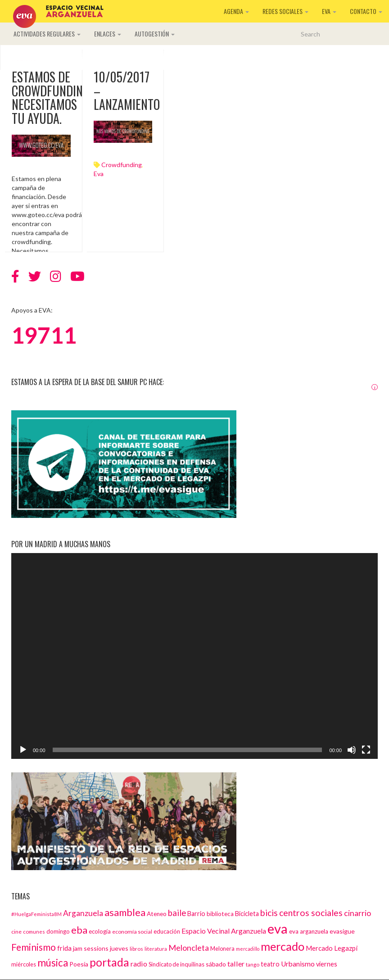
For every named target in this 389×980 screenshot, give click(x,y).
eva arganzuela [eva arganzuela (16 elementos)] (309, 931)
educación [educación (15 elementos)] (167, 931)
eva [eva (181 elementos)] (278, 928)
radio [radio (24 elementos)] (139, 964)
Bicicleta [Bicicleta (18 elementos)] (247, 914)
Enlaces (108, 34)
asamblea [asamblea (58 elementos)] (125, 912)
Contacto (366, 11)
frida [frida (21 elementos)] (64, 948)
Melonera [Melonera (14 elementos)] (222, 948)
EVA (329, 11)
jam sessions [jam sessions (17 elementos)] (91, 948)
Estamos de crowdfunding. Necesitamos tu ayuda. (52, 98)
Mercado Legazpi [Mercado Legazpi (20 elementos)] (332, 948)
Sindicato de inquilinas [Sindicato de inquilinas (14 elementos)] (176, 964)
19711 (44, 335)
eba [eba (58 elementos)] (79, 930)
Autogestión (155, 34)
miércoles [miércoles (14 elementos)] (24, 964)
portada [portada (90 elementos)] (109, 962)
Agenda (236, 11)
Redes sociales (285, 11)
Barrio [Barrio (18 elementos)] (196, 914)
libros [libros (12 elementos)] (136, 948)
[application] (194, 656)
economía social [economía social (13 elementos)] (132, 932)
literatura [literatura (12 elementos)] (156, 948)
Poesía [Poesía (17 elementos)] (79, 964)
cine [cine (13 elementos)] (16, 932)
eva (99, 174)
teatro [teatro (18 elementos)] (270, 964)
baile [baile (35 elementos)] (177, 913)
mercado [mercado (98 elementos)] (283, 946)
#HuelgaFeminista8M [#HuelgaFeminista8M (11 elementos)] (36, 914)
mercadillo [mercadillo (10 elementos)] (248, 949)
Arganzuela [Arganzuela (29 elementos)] (83, 913)
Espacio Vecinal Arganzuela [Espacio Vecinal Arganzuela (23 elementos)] (224, 931)
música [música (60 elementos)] (53, 963)
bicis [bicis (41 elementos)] (269, 913)
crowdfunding (122, 165)
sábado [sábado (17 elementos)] (216, 964)
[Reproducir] (23, 750)
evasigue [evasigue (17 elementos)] (342, 931)
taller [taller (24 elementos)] (236, 964)
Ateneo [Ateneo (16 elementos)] (157, 914)
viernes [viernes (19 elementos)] (327, 964)
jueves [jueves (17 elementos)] (119, 948)
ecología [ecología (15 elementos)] (100, 931)
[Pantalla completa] (366, 750)
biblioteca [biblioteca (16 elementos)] (220, 914)
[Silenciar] (352, 750)
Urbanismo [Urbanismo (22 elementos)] (298, 964)
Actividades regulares (47, 34)
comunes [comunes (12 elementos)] (34, 931)
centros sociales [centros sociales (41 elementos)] (311, 913)
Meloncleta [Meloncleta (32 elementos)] (189, 948)
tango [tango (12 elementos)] (253, 964)
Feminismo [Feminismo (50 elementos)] (34, 947)
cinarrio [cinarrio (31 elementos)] (357, 913)
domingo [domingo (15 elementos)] (58, 931)
